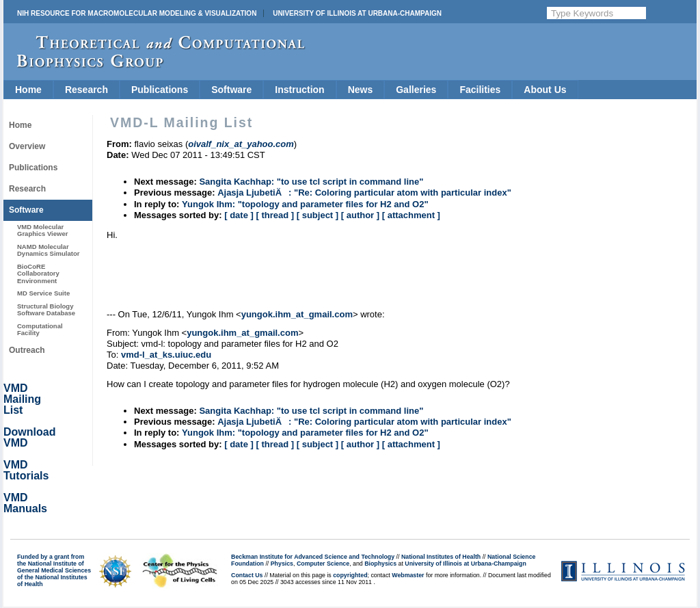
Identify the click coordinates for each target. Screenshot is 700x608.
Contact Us (247, 575)
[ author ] (360, 215)
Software (231, 90)
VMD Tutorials (26, 470)
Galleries (416, 90)
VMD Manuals (25, 503)
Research (86, 90)
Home (28, 90)
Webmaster (408, 575)
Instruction (299, 90)
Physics (282, 564)
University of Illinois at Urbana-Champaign (357, 13)
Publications (160, 90)
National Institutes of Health (441, 557)
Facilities (480, 90)
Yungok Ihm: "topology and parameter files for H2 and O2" (305, 204)
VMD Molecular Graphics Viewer (42, 230)
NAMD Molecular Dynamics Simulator (49, 250)
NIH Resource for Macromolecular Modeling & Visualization (137, 13)
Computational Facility (40, 329)
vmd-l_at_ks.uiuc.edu (166, 355)
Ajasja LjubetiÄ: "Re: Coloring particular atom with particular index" (364, 193)
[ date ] (239, 215)
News (361, 90)
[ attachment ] (411, 215)
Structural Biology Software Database (46, 309)
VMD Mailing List (22, 399)
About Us (545, 90)
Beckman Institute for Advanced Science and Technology (313, 557)
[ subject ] (318, 215)
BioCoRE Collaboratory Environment (38, 274)
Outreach (27, 350)
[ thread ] (275, 215)
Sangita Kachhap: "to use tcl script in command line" (311, 182)
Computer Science (323, 564)
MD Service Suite (43, 293)
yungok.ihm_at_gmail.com (297, 314)
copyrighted (350, 575)
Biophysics (380, 564)
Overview (27, 146)
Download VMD (29, 437)
